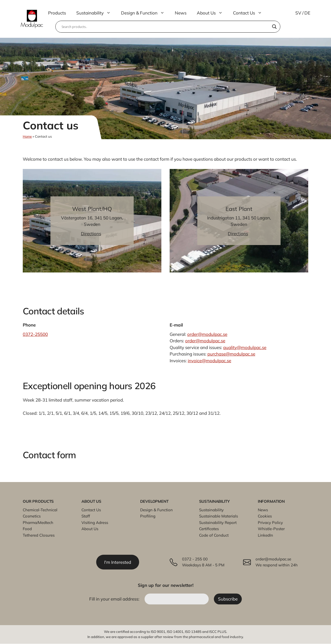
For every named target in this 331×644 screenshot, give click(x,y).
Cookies (265, 516)
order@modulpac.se (207, 334)
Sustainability (96, 13)
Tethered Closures (39, 535)
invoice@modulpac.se (209, 361)
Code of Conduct (214, 535)
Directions (91, 234)
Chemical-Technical (40, 510)
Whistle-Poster (271, 529)
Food (27, 529)
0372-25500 (35, 334)
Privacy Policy (270, 523)
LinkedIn (265, 535)
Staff (86, 516)
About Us (212, 13)
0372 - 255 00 (195, 559)
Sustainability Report (218, 523)
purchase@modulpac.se (231, 354)
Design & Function (145, 13)
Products (57, 13)
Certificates (209, 529)
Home (27, 136)
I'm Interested (118, 562)
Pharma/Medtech (38, 523)
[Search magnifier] (274, 27)
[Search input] (165, 27)
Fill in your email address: (115, 599)
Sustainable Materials (219, 516)
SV (298, 13)
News (181, 13)
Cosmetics (32, 516)
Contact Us (250, 13)
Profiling (148, 516)
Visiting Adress (95, 523)
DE (307, 13)
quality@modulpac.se (245, 347)
